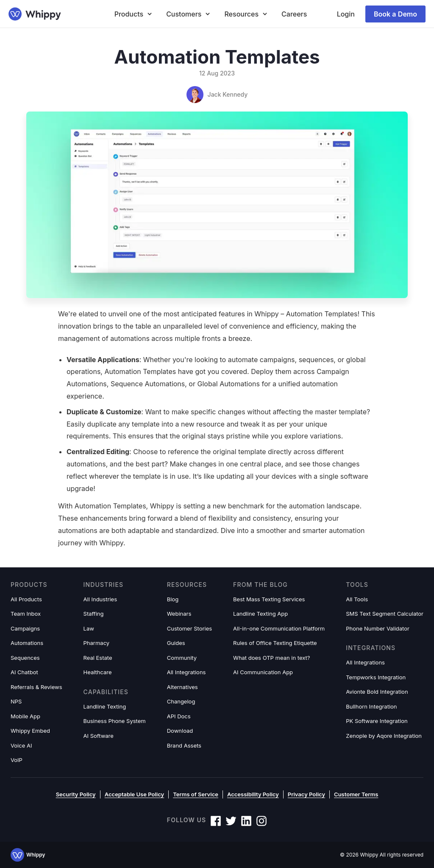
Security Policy (76, 794)
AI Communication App (263, 672)
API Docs (179, 716)
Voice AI (21, 745)
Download (180, 731)
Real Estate (98, 658)
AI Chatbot (24, 672)
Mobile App (25, 716)
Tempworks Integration (376, 677)
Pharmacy (97, 643)
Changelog (181, 701)
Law (89, 628)
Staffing (94, 614)
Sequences (25, 658)
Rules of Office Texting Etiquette (275, 643)
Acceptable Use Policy (134, 794)
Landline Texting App (260, 614)
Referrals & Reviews (36, 687)
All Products (26, 599)
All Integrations (186, 672)
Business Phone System (115, 721)
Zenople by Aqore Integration (384, 736)
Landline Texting (105, 706)
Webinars (179, 614)
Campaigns (25, 628)
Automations (27, 643)
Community (182, 658)
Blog (173, 599)
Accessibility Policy (253, 794)
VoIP (17, 760)
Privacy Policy (306, 794)
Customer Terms (356, 794)
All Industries (100, 599)
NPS (16, 701)
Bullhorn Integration (371, 706)
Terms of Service (196, 794)
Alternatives (182, 687)
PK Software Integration (377, 721)
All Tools (357, 599)
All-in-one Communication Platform (279, 628)
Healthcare (98, 672)
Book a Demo (395, 14)
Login (346, 14)
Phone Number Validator (378, 628)
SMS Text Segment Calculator (385, 614)
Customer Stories (189, 628)
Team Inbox (26, 614)
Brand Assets (184, 745)
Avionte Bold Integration (377, 692)
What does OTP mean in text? (271, 658)
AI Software (99, 736)
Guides (176, 643)
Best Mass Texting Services (269, 599)
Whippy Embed (30, 731)
